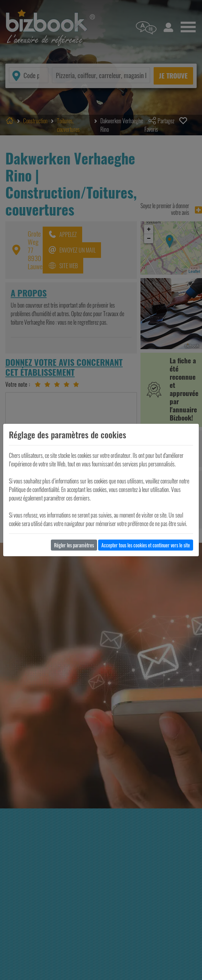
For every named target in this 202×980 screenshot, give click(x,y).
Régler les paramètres (74, 545)
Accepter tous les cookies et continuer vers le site (146, 545)
